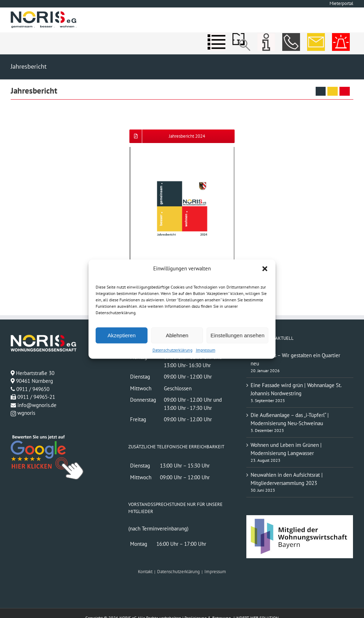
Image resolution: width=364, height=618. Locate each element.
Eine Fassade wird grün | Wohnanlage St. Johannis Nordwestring (296, 389)
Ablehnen (177, 335)
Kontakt (145, 572)
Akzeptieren (121, 335)
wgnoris (23, 413)
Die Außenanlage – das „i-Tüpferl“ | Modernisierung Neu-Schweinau (290, 419)
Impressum (206, 350)
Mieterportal (341, 3)
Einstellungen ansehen (237, 335)
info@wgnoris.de (37, 405)
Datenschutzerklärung (172, 350)
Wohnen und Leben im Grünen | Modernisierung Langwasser (286, 449)
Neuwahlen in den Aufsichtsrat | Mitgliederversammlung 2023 (287, 479)
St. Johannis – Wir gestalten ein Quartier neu (295, 359)
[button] (265, 269)
